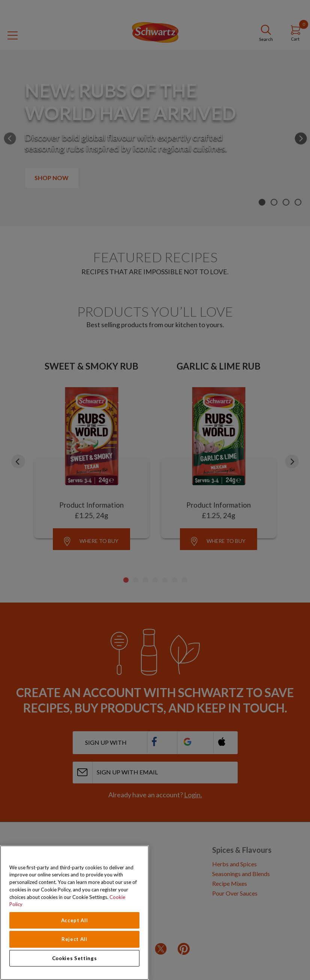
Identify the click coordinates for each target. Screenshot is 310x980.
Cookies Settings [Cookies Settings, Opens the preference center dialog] (75, 958)
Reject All (74, 939)
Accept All (75, 920)
